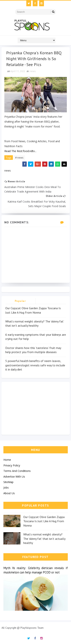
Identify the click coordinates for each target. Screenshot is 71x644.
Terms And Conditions (17, 471)
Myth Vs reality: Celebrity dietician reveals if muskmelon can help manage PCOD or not (36, 570)
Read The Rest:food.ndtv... (20, 151)
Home (7, 460)
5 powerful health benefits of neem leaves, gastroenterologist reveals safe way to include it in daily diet (35, 365)
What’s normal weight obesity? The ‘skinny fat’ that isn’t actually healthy (44, 539)
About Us (9, 493)
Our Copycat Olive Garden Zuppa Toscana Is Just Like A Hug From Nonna (44, 521)
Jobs (6, 487)
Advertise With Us (14, 477)
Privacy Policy (12, 465)
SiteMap (8, 482)
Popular (20, 301)
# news (19, 158)
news (33, 71)
